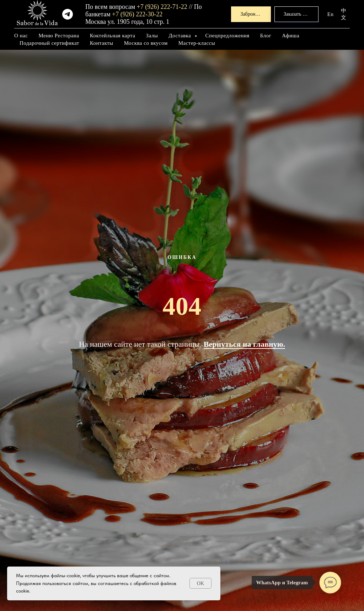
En (331, 14)
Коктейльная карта (113, 36)
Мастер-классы (197, 43)
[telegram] (68, 14)
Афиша (291, 36)
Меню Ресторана (59, 36)
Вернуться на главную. (244, 344)
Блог (266, 36)
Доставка (180, 36)
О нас (21, 36)
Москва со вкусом (146, 43)
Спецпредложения (227, 36)
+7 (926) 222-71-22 (162, 7)
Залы (152, 36)
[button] (251, 14)
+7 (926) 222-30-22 (137, 14)
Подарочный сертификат (49, 43)
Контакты (102, 43)
